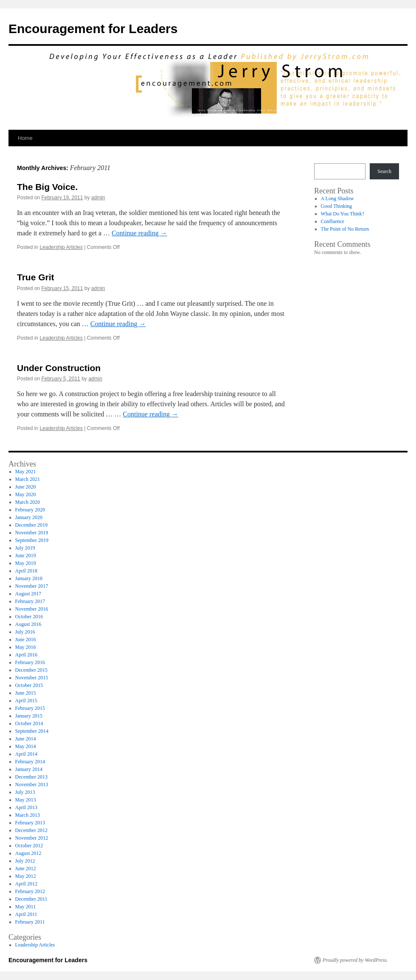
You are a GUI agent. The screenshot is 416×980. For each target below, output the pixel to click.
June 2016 (26, 639)
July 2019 (25, 548)
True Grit (36, 277)
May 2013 (26, 800)
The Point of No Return (345, 229)
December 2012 (31, 830)
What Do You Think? (343, 214)
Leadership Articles (61, 247)
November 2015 (32, 678)
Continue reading (139, 233)
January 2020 (29, 517)
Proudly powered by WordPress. (355, 960)
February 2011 (30, 922)
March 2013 (28, 815)
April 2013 (26, 807)
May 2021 (26, 472)
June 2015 (26, 693)
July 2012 (25, 861)
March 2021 (28, 479)
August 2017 (28, 594)
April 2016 (26, 655)
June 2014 (26, 739)
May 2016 (26, 647)
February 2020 (30, 510)
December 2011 (31, 899)
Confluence (333, 221)
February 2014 (30, 762)
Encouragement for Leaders (93, 29)
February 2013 (30, 823)
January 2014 (29, 769)
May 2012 (26, 876)
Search (384, 171)
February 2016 (30, 662)
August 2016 (28, 624)
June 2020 (26, 487)
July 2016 (25, 632)
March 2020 (28, 502)
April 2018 (26, 571)
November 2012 (32, 838)
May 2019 (26, 563)
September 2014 (32, 731)
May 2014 (26, 746)
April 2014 (26, 754)
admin (98, 198)
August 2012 (28, 853)
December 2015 (31, 670)
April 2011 (26, 914)
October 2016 (29, 617)
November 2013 (32, 785)
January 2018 (29, 578)
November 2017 (32, 586)
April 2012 (26, 884)
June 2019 (26, 556)
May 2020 (26, 494)
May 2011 (26, 907)
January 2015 (29, 716)
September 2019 (32, 540)
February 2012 (30, 891)
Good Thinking (336, 206)
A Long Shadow (337, 198)
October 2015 (29, 685)
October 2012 (29, 846)
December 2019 (31, 525)
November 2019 (32, 533)
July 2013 (25, 792)
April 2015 (26, 701)
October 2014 (29, 723)
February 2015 (30, 708)
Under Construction (59, 368)
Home (25, 138)
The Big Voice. (47, 187)
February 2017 (30, 601)
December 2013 (31, 777)
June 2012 (26, 868)
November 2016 (32, 609)
